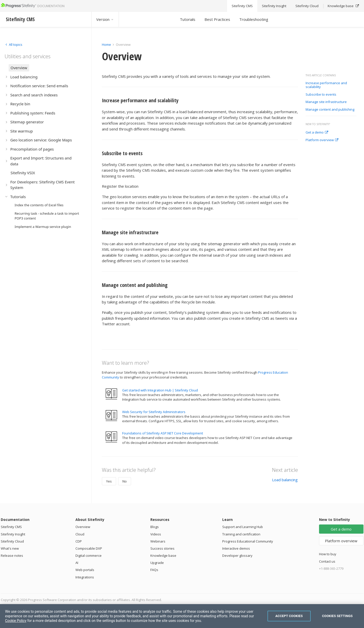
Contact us (327, 561)
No (125, 481)
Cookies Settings (337, 616)
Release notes (12, 556)
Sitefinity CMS (11, 527)
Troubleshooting (254, 19)
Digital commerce (89, 556)
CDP (79, 541)
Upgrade (157, 563)
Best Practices (217, 19)
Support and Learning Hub (243, 527)
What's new (10, 548)
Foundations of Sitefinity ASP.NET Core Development (163, 433)
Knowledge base (163, 556)
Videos (156, 534)
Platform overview (322, 140)
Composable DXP (89, 548)
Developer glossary (237, 556)
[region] (182, 616)
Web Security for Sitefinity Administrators (154, 412)
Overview (83, 527)
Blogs (155, 527)
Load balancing (285, 480)
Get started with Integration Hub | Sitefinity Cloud (160, 390)
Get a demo (317, 133)
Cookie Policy (16, 621)
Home (106, 45)
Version (105, 19)
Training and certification (241, 534)
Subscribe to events (321, 95)
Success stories (162, 548)
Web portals (85, 570)
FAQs (154, 570)
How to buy (328, 554)
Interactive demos (236, 548)
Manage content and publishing (330, 110)
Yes (109, 481)
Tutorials (188, 19)
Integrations (85, 577)
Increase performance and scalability (326, 85)
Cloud (80, 534)
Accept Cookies (289, 616)
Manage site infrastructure (326, 102)
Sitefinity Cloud (12, 541)
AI (77, 563)
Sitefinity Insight (13, 534)
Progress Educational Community (248, 541)
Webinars (158, 541)
